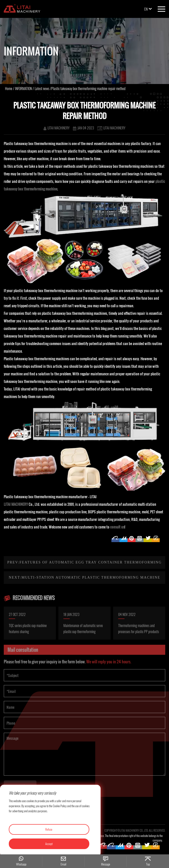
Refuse (49, 829)
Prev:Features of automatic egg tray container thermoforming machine (84, 578)
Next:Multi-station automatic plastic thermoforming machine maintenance (84, 593)
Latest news (42, 88)
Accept (49, 844)
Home (9, 88)
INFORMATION (24, 88)
